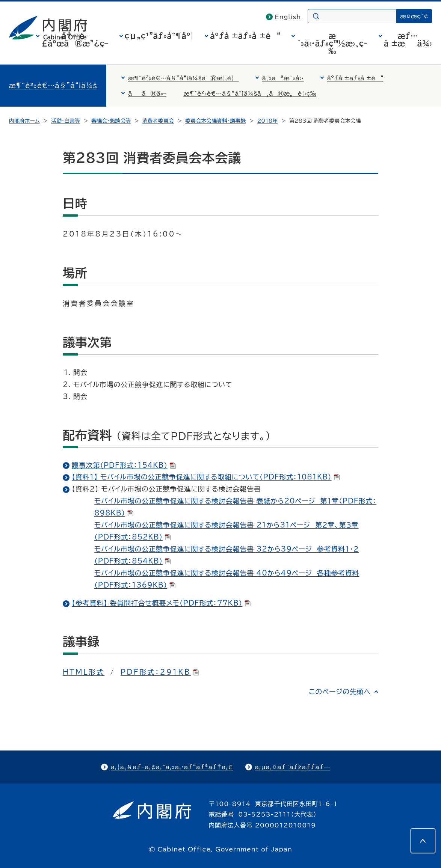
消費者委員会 (158, 121)
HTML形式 (84, 672)
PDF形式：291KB (160, 672)
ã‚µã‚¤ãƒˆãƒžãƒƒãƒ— (293, 767)
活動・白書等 (66, 121)
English (288, 17)
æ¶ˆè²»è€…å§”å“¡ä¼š (53, 86)
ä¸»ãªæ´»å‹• (283, 78)
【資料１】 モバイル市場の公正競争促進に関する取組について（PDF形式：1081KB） (206, 477)
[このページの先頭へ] (423, 841)
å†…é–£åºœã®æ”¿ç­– (75, 39)
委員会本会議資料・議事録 (215, 121)
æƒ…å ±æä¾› (408, 39)
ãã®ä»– (147, 93)
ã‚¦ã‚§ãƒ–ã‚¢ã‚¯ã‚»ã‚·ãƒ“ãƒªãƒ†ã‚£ (172, 767)
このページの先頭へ (340, 692)
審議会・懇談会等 (111, 121)
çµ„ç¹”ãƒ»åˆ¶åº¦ (159, 36)
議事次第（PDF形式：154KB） (124, 465)
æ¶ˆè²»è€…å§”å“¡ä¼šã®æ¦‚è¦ (183, 78)
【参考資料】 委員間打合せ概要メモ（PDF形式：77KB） (161, 603)
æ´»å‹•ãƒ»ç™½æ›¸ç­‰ (332, 43)
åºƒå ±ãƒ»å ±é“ (245, 36)
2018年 (268, 121)
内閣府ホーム (24, 121)
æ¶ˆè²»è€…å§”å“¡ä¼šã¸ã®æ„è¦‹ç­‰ (250, 93)
